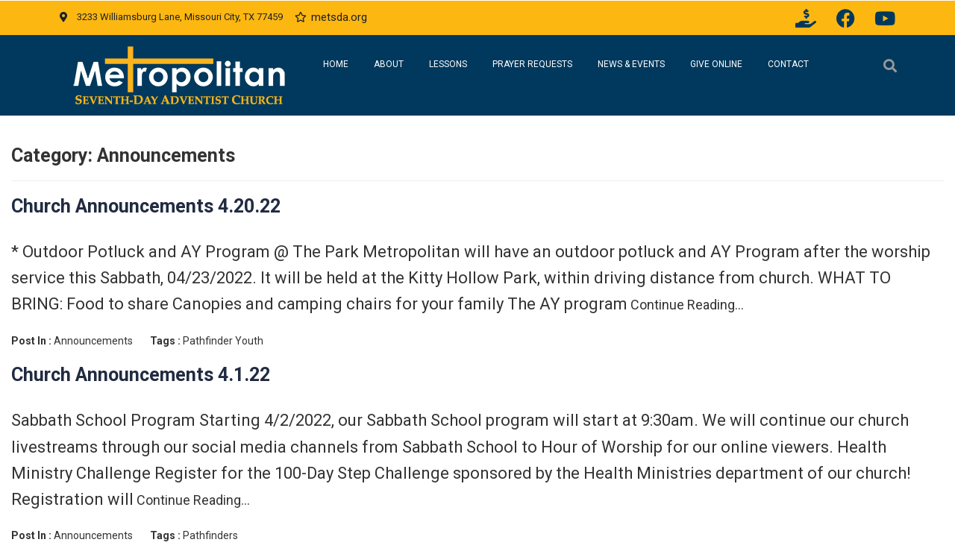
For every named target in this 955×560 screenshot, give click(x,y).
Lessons (448, 64)
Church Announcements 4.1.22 (141, 375)
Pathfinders (210, 535)
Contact (788, 64)
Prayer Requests (532, 64)
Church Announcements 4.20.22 (146, 206)
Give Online (716, 64)
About (389, 64)
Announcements (93, 341)
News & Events (631, 64)
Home (336, 64)
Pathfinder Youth (223, 341)
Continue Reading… (686, 305)
